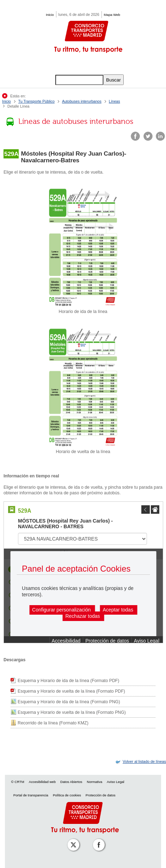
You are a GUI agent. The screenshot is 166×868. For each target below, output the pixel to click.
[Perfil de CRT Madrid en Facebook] (97, 840)
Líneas (115, 101)
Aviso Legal (115, 782)
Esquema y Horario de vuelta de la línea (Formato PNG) (72, 712)
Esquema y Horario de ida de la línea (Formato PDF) (68, 681)
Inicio (50, 15)
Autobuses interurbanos (82, 101)
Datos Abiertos (71, 782)
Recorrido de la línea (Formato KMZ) (53, 723)
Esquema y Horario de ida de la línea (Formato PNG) (69, 702)
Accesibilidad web (42, 782)
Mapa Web (112, 15)
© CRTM (18, 782)
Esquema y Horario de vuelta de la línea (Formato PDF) (71, 691)
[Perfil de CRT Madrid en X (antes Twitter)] (72, 840)
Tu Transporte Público (36, 101)
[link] (144, 761)
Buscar (113, 80)
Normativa (94, 782)
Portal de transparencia (31, 795)
